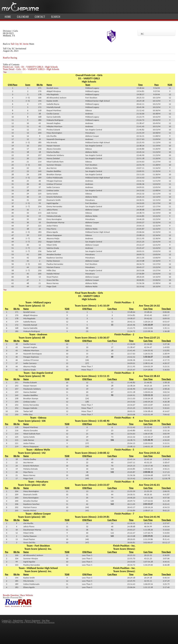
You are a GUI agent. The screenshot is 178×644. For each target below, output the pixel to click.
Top (5, 72)
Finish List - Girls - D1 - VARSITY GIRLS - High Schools (30, 67)
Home (8, 17)
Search (56, 17)
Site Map (46, 620)
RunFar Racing (10, 58)
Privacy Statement (32, 620)
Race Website (27, 595)
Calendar (23, 17)
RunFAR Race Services (46, 622)
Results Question (11, 595)
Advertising (18, 620)
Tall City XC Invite (20, 44)
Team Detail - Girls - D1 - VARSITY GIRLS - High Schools (31, 69)
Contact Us (6, 620)
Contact (40, 17)
